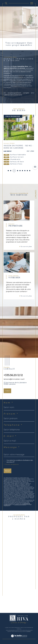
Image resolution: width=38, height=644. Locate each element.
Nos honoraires (10, 630)
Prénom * (11, 414)
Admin (9, 631)
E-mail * (10, 436)
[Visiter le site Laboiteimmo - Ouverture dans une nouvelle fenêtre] (19, 638)
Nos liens (14, 631)
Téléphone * (13, 425)
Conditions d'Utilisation (20, 505)
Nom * (8, 403)
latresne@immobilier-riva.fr (14, 379)
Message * (12, 447)
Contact (36, 194)
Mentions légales (27, 630)
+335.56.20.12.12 (13, 375)
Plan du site (18, 630)
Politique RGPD (21, 631)
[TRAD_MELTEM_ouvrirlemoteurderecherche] (6, 3)
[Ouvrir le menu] (32, 3)
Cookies (28, 632)
